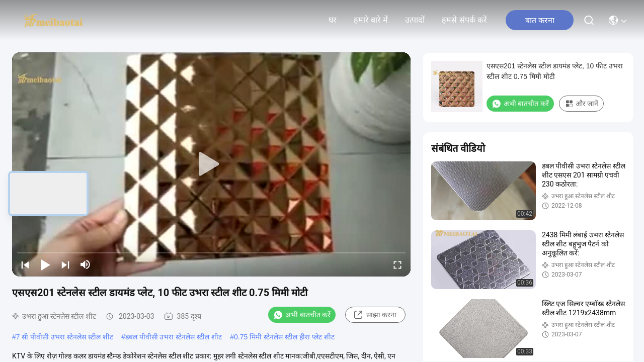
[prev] (25, 264)
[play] (211, 164)
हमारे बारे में (371, 20)
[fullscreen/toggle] (397, 264)
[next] (65, 264)
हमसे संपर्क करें (464, 20)
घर (333, 20)
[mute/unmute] (86, 264)
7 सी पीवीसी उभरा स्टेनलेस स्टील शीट (65, 337)
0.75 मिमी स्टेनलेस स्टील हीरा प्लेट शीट (284, 337)
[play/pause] (45, 264)
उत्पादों (415, 20)
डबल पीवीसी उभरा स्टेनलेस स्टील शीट (174, 337)
